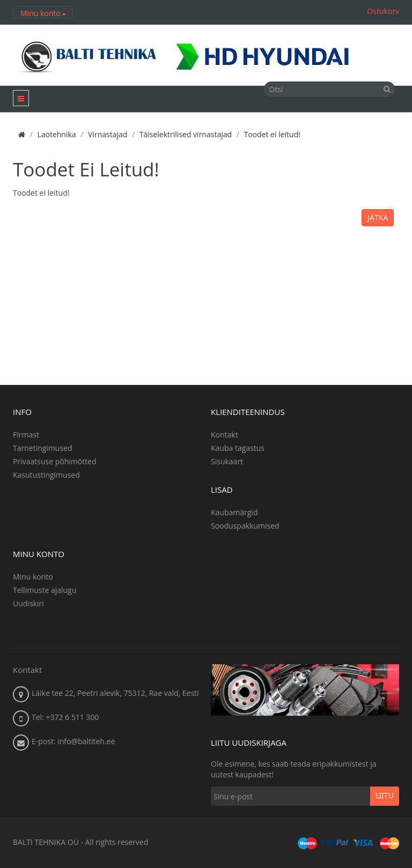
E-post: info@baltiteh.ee (73, 741)
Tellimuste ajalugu (45, 590)
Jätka (378, 217)
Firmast (26, 435)
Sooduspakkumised (245, 526)
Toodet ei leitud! (272, 134)
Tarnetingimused (43, 448)
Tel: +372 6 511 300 (65, 717)
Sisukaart (227, 461)
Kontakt (225, 435)
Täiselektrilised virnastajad (186, 134)
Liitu (385, 796)
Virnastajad (108, 134)
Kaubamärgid (234, 512)
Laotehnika (56, 134)
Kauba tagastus (238, 448)
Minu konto (33, 577)
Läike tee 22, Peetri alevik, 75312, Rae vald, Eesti (115, 693)
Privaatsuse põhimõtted (55, 461)
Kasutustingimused (46, 475)
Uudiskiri (28, 603)
